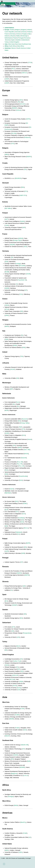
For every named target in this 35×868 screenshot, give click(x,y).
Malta (18, 36)
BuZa (22, 522)
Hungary (24, 34)
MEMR (12, 719)
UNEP (7, 79)
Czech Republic (9, 32)
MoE (29, 761)
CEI (25, 169)
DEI (22, 311)
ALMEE (17, 715)
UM (17, 378)
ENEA (15, 345)
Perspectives (27, 633)
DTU (26, 191)
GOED (7, 433)
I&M (6, 526)
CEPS (28, 119)
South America (21, 48)
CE (21, 659)
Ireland (29, 30)
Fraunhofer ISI (22, 280)
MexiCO (23, 822)
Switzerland (25, 40)
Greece (19, 34)
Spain (13, 40)
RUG (21, 480)
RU (18, 406)
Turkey (7, 42)
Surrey (19, 688)
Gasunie (24, 458)
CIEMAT (15, 605)
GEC (22, 671)
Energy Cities (17, 240)
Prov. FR (20, 464)
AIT (24, 749)
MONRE (22, 767)
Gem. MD (27, 450)
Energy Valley (25, 423)
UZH (18, 637)
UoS (19, 690)
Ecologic (18, 264)
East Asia (18, 44)
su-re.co (26, 775)
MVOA (26, 454)
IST (22, 562)
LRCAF (13, 369)
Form (18, 402)
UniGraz (19, 110)
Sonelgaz (11, 796)
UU (18, 534)
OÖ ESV (23, 104)
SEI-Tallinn (8, 208)
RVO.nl (26, 528)
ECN (6, 510)
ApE (24, 586)
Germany (13, 34)
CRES (7, 305)
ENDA (16, 805)
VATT (7, 219)
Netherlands (8, 38)
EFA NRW (22, 266)
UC (30, 837)
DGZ (17, 501)
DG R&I (14, 133)
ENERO (19, 573)
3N (12, 257)
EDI (19, 421)
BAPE (28, 543)
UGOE (28, 274)
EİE (6, 650)
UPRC (7, 315)
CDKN (7, 665)
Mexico (14, 48)
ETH (14, 627)
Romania (27, 38)
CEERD (16, 755)
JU (17, 284)
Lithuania (13, 36)
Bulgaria (24, 30)
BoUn (18, 646)
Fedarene (27, 137)
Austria (12, 30)
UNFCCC (24, 73)
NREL (7, 850)
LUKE (7, 225)
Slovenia (8, 40)
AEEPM (27, 575)
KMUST (7, 736)
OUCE (15, 686)
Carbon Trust (17, 661)
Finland (29, 32)
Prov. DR (20, 462)
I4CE (25, 247)
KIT (26, 290)
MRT (12, 389)
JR (19, 102)
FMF (20, 427)
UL (12, 590)
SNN (6, 474)
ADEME (12, 245)
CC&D (25, 833)
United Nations (9, 28)
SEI (25, 614)
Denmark (18, 32)
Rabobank (19, 532)
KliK (13, 631)
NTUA (7, 309)
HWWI (7, 288)
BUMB (7, 272)
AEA (21, 100)
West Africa (21, 46)
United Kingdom (14, 42)
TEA (22, 356)
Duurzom (25, 419)
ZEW (7, 262)
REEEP (15, 108)
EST (19, 669)
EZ (23, 520)
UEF (24, 227)
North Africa (13, 46)
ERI (12, 759)
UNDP (7, 83)
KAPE (7, 551)
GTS (23, 429)
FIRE (7, 339)
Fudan (17, 728)
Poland (15, 38)
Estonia (24, 32)
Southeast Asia (26, 44)
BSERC (29, 157)
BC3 (6, 601)
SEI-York (12, 679)
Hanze (30, 439)
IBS (25, 547)
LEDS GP (15, 675)
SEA (21, 618)
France (7, 34)
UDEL (21, 852)
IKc (14, 404)
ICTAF (22, 709)
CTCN (30, 63)
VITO (13, 144)
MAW (20, 447)
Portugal (21, 38)
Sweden (18, 40)
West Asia (11, 44)
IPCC (13, 69)
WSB (23, 553)
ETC (17, 512)
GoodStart (21, 518)
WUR (7, 410)
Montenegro (24, 36)
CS (17, 667)
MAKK (7, 326)
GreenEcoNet (23, 476)
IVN (14, 446)
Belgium (18, 30)
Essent (12, 489)
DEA (23, 187)
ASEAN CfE (24, 745)
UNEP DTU (23, 195)
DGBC (25, 503)
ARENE (21, 238)
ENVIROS (18, 178)
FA (22, 335)
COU (21, 294)
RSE (24, 347)
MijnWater (8, 493)
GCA (24, 435)
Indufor (23, 221)
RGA (6, 470)
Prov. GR (21, 466)
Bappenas (14, 773)
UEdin (21, 682)
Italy (29, 34)
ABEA (7, 154)
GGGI (25, 730)
